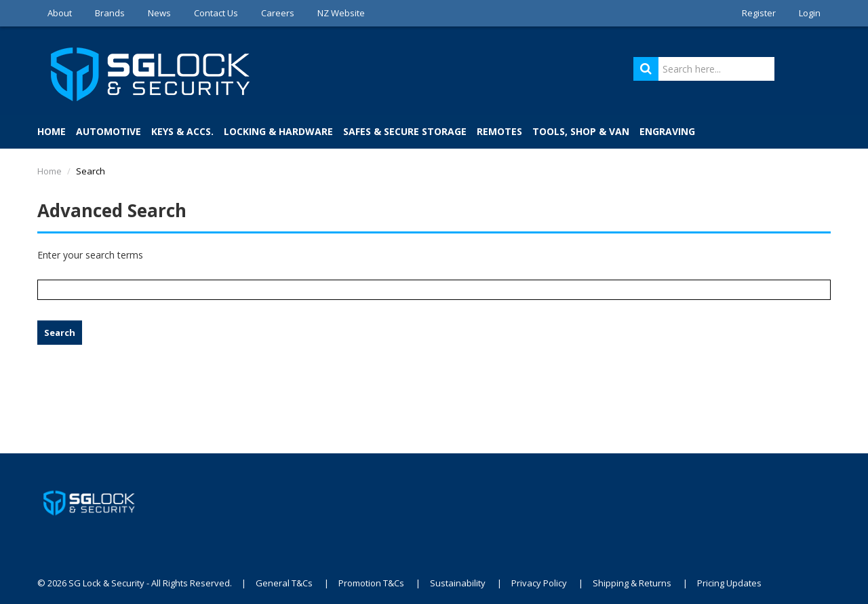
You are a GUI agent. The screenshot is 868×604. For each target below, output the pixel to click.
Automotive (108, 131)
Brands (110, 13)
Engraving (667, 131)
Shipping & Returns (632, 583)
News (159, 13)
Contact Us (216, 13)
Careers (278, 13)
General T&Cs (284, 583)
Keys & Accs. (182, 131)
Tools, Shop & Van (581, 131)
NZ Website (341, 13)
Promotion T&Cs (371, 583)
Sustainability (458, 583)
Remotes (499, 131)
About (60, 13)
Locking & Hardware (278, 131)
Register (759, 13)
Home (52, 131)
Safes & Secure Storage (405, 131)
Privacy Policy (539, 583)
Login (810, 13)
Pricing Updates (729, 583)
